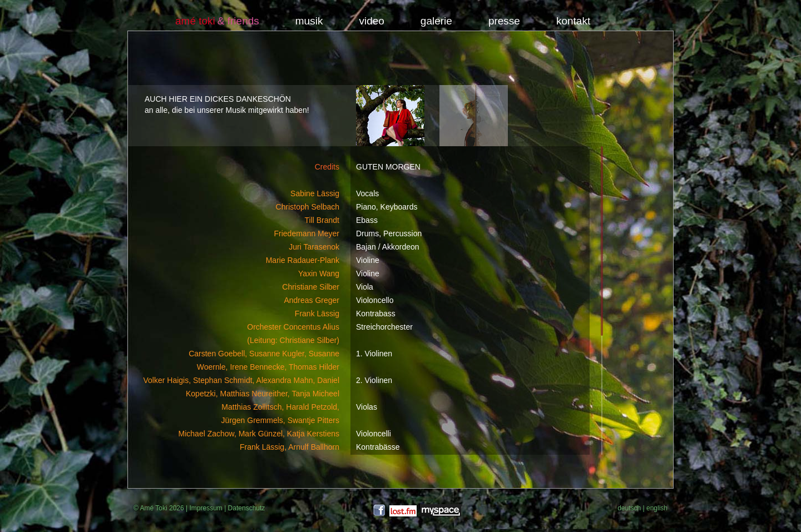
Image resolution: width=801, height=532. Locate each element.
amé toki (195, 21)
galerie (436, 21)
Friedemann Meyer (307, 233)
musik (309, 21)
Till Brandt (322, 220)
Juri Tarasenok (314, 247)
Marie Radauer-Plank (303, 260)
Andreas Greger (311, 300)
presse (504, 21)
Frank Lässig (317, 314)
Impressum (206, 508)
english (657, 508)
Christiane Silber (311, 287)
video (371, 21)
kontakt (573, 21)
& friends (238, 21)
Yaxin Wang (319, 274)
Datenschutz (247, 508)
